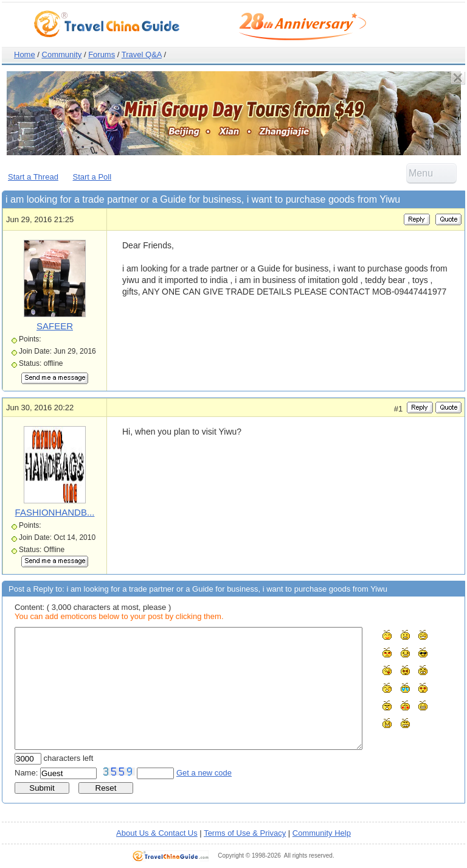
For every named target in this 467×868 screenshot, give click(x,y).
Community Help (322, 833)
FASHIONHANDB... (55, 512)
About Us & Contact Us (157, 833)
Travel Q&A (142, 54)
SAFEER (55, 326)
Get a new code (204, 773)
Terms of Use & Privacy (245, 833)
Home (25, 54)
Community (62, 54)
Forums (102, 54)
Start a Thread (33, 177)
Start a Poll (92, 177)
